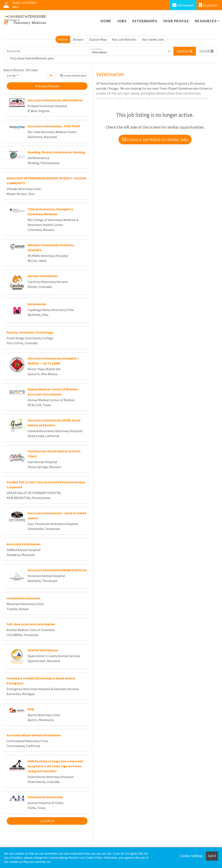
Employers (208, 5)
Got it (212, 856)
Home (106, 21)
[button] (207, 51)
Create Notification (73, 76)
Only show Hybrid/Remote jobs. (32, 58)
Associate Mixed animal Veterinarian (34, 735)
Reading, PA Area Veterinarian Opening (56, 152)
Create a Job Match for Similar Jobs (155, 139)
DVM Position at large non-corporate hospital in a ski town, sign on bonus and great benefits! (55, 766)
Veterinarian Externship (45, 797)
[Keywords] (47, 51)
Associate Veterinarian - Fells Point (54, 126)
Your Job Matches (124, 39)
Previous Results (47, 86)
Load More (47, 821)
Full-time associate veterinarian (31, 624)
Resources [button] (206, 21)
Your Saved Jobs (153, 39)
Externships (145, 21)
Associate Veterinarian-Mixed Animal (55, 100)
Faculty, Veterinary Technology (30, 332)
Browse (78, 39)
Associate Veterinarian (24, 544)
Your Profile (176, 21)
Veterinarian (37, 304)
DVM (31, 709)
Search (63, 39)
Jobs (122, 21)
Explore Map (98, 39)
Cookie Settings (191, 856)
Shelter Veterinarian (43, 650)
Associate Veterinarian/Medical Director (57, 570)
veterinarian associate (23, 598)
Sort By (11, 76)
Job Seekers (183, 5)
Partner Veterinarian (43, 276)
